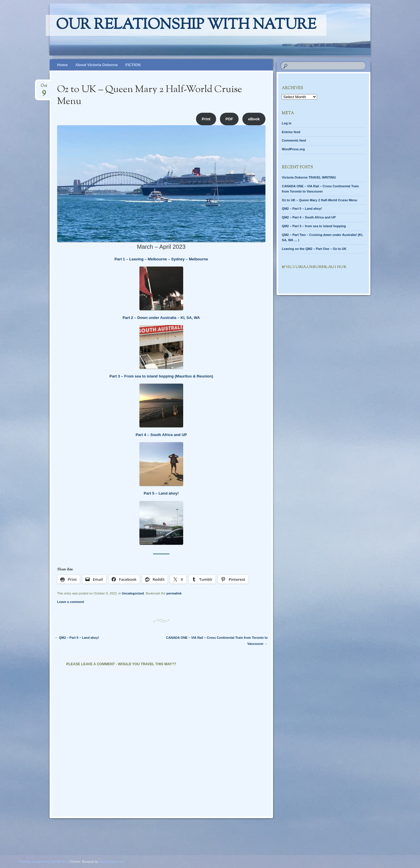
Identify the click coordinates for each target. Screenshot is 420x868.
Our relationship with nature (186, 25)
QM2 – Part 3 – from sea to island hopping (314, 226)
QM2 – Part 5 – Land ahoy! (77, 638)
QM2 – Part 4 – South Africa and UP (309, 217)
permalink (174, 593)
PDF (229, 119)
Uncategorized (133, 593)
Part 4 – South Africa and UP (161, 435)
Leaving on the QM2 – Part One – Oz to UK (314, 249)
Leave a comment (71, 602)
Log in (287, 123)
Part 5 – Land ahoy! (161, 493)
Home (62, 65)
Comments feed (294, 140)
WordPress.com (111, 862)
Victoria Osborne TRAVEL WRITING (309, 177)
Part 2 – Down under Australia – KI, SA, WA (161, 318)
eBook (254, 119)
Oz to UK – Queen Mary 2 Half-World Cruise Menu (319, 200)
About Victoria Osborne (97, 65)
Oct (44, 88)
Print (206, 119)
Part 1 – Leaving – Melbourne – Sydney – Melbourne (161, 259)
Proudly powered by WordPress (43, 862)
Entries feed (291, 132)
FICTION (133, 65)
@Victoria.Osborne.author (314, 267)
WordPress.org (293, 149)
